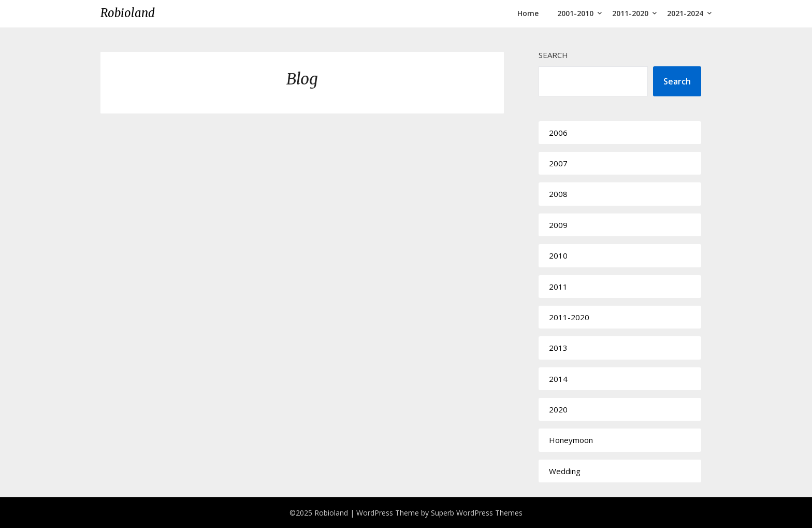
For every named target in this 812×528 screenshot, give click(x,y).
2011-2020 (630, 13)
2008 (558, 194)
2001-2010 (575, 13)
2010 (558, 255)
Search (553, 55)
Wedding (565, 471)
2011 (558, 287)
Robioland (128, 13)
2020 (558, 409)
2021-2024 (685, 13)
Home (528, 13)
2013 (558, 348)
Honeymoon (571, 440)
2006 (558, 133)
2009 (558, 225)
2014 (558, 379)
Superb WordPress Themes (477, 513)
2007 (558, 163)
